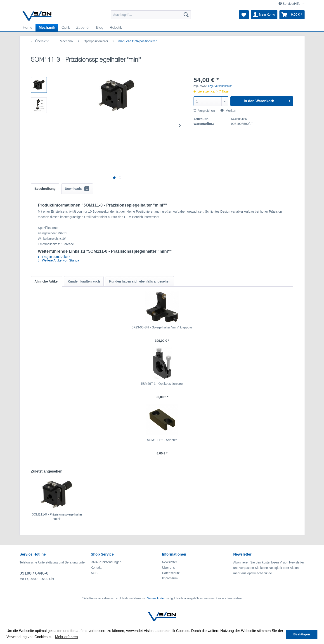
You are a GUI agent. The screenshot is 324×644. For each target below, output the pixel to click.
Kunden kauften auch (84, 281)
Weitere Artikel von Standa (59, 260)
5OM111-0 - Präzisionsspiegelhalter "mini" (57, 517)
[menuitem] (151, 15)
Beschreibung (45, 189)
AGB (94, 573)
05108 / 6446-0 (34, 573)
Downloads (77, 189)
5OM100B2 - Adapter (162, 440)
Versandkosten (156, 598)
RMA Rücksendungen (106, 562)
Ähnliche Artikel (47, 281)
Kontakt (96, 568)
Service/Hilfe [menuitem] (290, 4)
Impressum (170, 578)
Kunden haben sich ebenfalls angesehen (140, 281)
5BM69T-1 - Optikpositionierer (162, 384)
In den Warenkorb (267, 100)
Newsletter (170, 562)
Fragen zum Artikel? (54, 257)
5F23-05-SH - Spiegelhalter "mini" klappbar (162, 327)
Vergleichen (204, 111)
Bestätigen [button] (302, 634)
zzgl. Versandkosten (220, 86)
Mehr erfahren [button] (67, 637)
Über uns (169, 568)
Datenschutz (171, 573)
